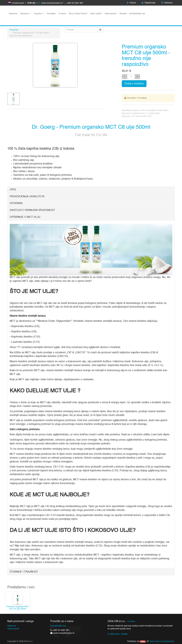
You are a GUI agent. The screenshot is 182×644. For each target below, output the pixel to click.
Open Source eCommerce (162, 641)
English (124, 634)
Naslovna (12, 626)
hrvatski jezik (114, 634)
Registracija (149, 3)
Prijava (131, 3)
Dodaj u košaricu (134, 84)
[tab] (91, 190)
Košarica (167, 3)
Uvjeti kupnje (13, 629)
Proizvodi (14, 30)
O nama (131, 622)
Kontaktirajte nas (58, 626)
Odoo (143, 642)
